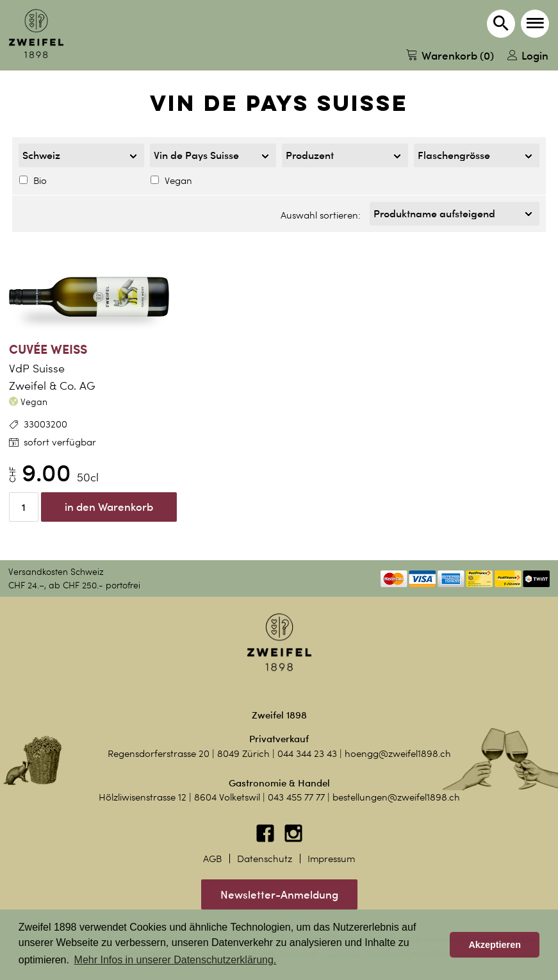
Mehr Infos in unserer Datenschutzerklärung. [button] (176, 960)
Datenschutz (265, 859)
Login (528, 55)
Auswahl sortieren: (321, 215)
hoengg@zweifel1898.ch (398, 754)
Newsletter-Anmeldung (279, 894)
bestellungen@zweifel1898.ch (396, 797)
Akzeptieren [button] (495, 945)
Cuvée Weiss (48, 349)
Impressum (331, 859)
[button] (535, 24)
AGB (212, 859)
